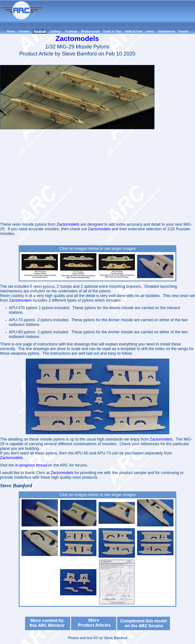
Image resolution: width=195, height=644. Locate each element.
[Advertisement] (119, 14)
